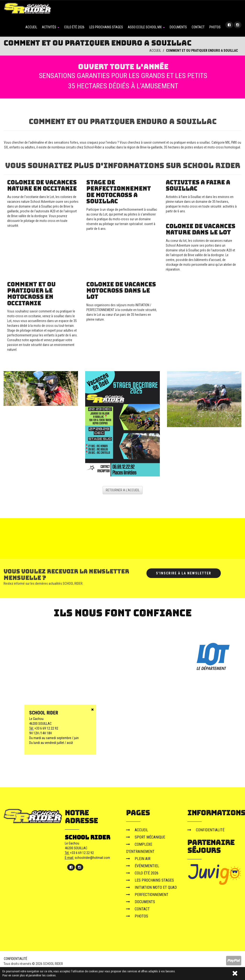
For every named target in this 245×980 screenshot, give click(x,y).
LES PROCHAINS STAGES (106, 27)
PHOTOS (215, 27)
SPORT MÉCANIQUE (146, 837)
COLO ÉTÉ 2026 (74, 27)
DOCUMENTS (178, 27)
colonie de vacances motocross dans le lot (121, 290)
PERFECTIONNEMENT (147, 895)
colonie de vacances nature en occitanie (42, 185)
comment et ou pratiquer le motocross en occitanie (31, 294)
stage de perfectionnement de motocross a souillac (119, 192)
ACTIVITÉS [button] (51, 27)
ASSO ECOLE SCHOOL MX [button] (146, 27)
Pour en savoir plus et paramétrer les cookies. (29, 975)
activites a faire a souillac (198, 185)
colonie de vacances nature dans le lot (201, 229)
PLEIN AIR (138, 859)
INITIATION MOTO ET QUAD (151, 887)
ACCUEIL (31, 27)
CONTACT (198, 27)
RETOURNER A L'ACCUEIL (123, 490)
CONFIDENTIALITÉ (206, 830)
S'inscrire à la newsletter (184, 573)
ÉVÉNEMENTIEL (143, 866)
